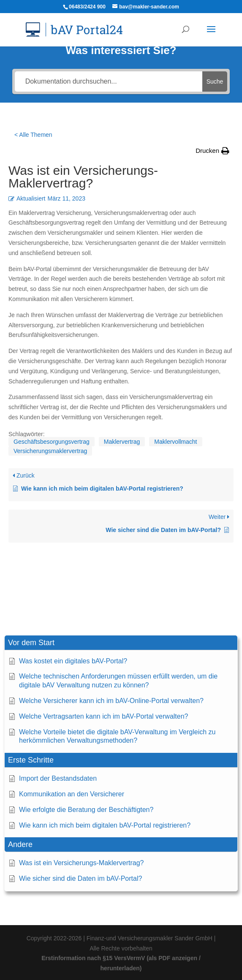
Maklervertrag (122, 442)
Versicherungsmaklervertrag (50, 451)
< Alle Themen (33, 135)
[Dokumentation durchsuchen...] (109, 81)
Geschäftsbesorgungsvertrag (52, 442)
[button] (121, 643)
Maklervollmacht (175, 442)
